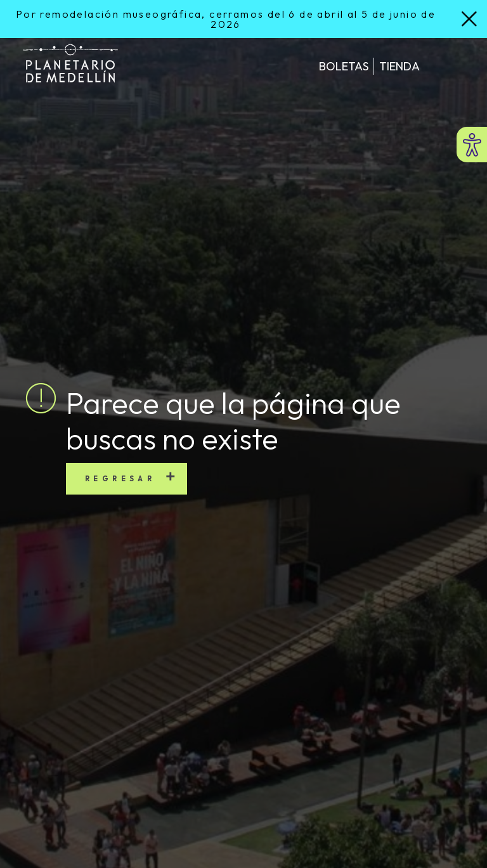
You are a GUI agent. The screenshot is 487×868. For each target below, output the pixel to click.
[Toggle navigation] (447, 66)
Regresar (120, 479)
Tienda (399, 66)
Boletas (344, 66)
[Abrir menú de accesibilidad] (472, 145)
